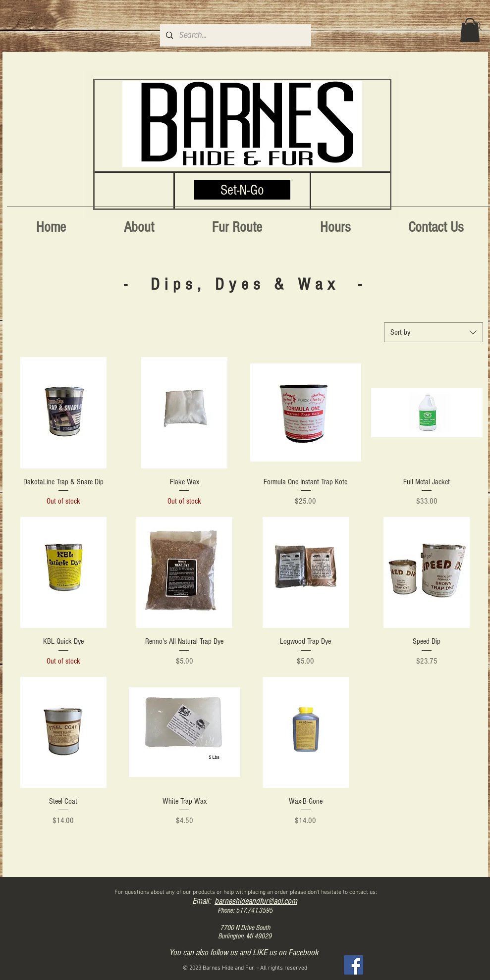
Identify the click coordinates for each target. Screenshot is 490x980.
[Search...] (235, 35)
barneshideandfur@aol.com (256, 901)
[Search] (478, 26)
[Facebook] (354, 965)
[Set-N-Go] (242, 190)
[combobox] (434, 332)
